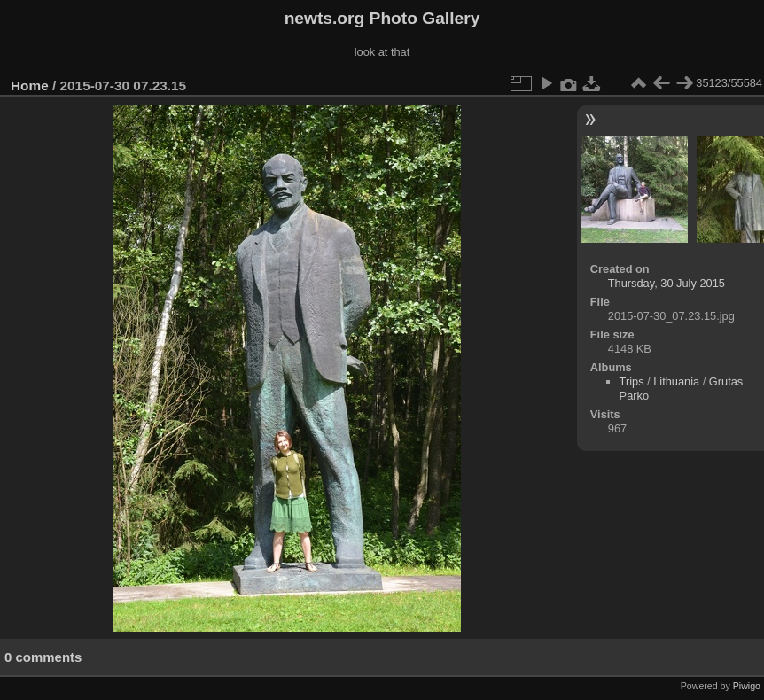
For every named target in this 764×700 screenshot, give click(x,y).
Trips (632, 381)
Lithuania (676, 381)
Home (30, 86)
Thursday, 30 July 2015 (667, 283)
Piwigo (747, 686)
